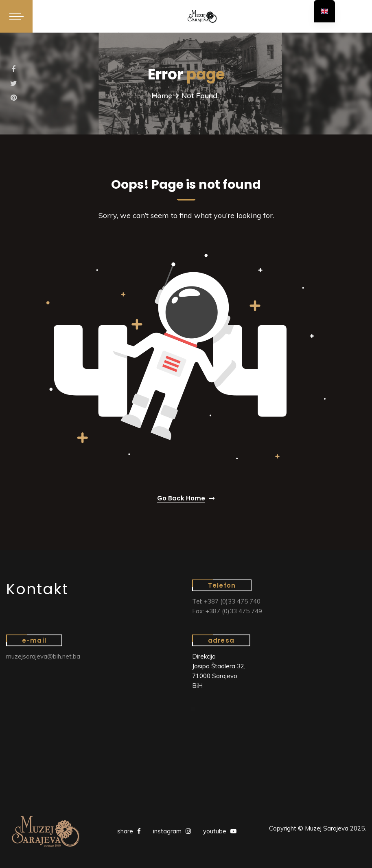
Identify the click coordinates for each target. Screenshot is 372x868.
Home (162, 96)
